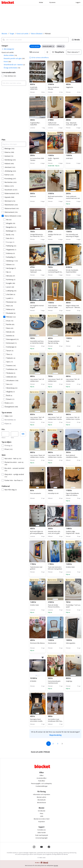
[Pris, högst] (15, 434)
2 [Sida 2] (53, 744)
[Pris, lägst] (5, 434)
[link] (8, 49)
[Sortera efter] (74, 52)
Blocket (4, 34)
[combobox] (35, 40)
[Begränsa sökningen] (14, 144)
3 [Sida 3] (58, 744)
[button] (76, 40)
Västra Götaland (37, 34)
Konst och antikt (23, 34)
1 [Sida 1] (49, 744)
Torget (12, 34)
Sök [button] (23, 434)
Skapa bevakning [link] (55, 735)
